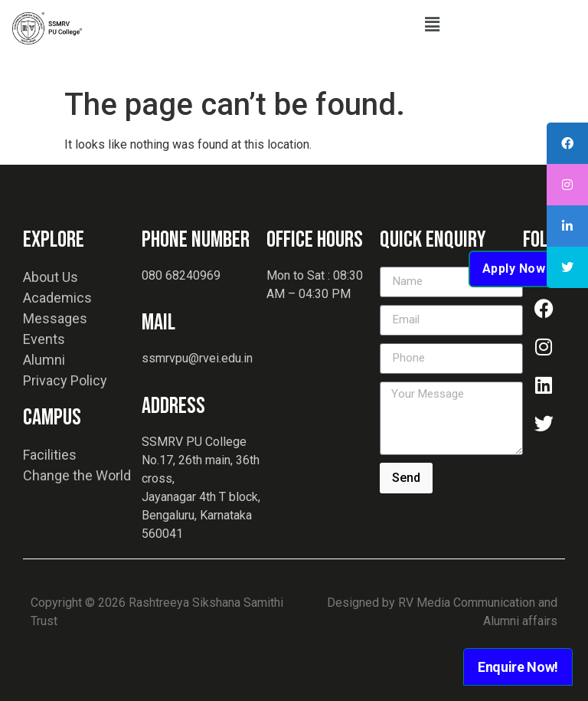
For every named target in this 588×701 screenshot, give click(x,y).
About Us (51, 277)
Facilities (50, 455)
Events (44, 339)
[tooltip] (567, 143)
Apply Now (514, 269)
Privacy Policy (65, 380)
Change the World (77, 475)
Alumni (44, 360)
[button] (432, 25)
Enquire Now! (518, 667)
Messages (55, 318)
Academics (57, 298)
